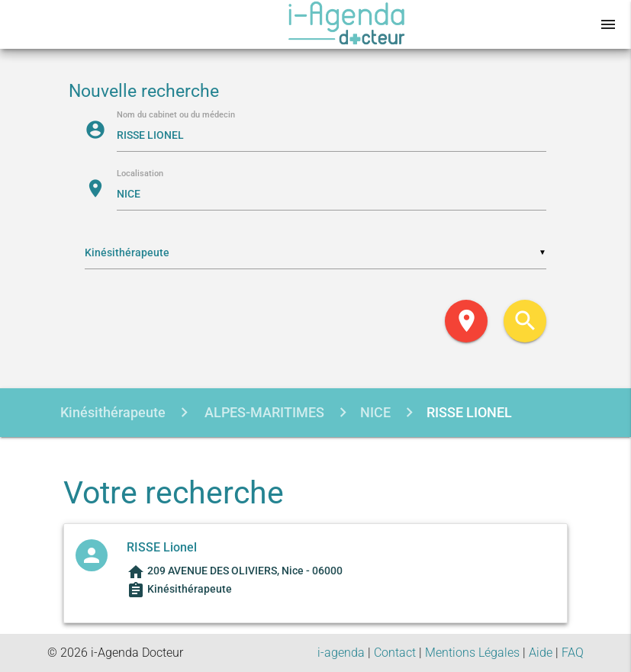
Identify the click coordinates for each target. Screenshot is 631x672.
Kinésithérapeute (113, 412)
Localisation (140, 174)
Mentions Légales (472, 653)
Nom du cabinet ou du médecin (176, 116)
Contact (395, 653)
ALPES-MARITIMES (263, 412)
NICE (375, 412)
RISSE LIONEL (469, 412)
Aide (541, 653)
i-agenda (341, 653)
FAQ (573, 653)
